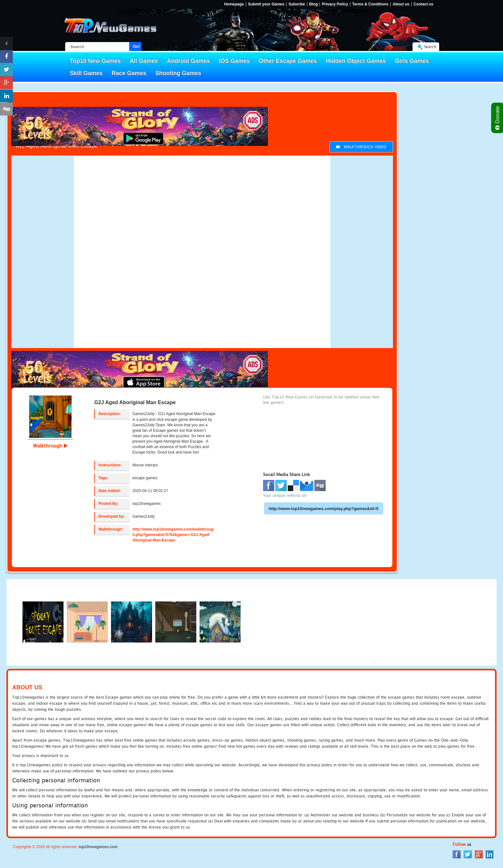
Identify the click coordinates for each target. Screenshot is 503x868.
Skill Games (86, 73)
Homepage (234, 4)
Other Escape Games (288, 61)
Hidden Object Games (356, 61)
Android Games (189, 61)
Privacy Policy (335, 4)
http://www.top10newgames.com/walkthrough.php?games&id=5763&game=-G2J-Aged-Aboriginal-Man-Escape (173, 535)
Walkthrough (50, 446)
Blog (314, 4)
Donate (498, 118)
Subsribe (297, 4)
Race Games (129, 73)
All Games (144, 61)
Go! (136, 46)
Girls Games (412, 61)
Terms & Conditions (370, 4)
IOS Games (234, 61)
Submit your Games (266, 4)
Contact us (423, 4)
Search (430, 47)
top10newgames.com (98, 847)
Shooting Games (178, 73)
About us (401, 4)
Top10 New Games (95, 61)
